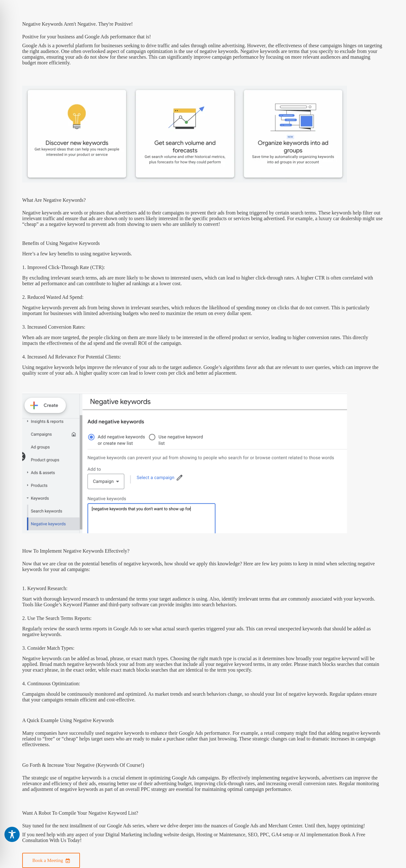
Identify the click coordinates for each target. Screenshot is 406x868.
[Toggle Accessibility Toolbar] (12, 834)
